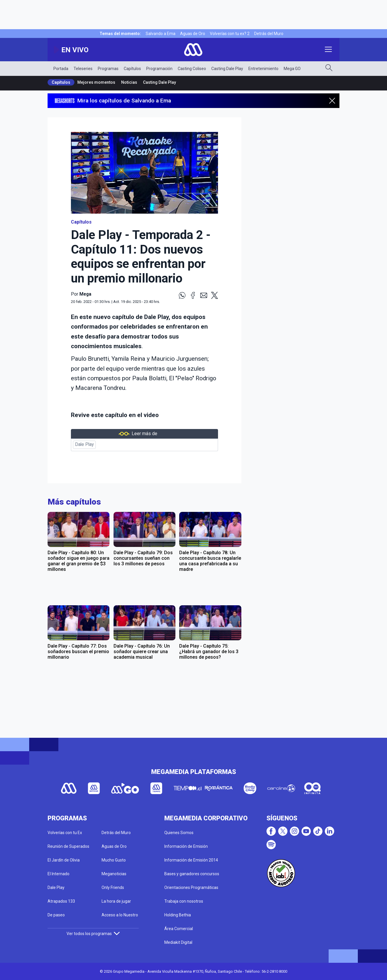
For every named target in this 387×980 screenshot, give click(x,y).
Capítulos (132, 69)
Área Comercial (179, 929)
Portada (61, 69)
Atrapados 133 (61, 901)
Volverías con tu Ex (65, 833)
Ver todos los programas (93, 934)
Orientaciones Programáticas (191, 887)
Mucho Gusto (114, 860)
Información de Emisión (186, 846)
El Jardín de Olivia (64, 860)
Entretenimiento (263, 69)
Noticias (129, 82)
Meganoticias (114, 874)
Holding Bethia (178, 915)
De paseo (56, 915)
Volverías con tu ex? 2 (230, 34)
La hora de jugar (116, 901)
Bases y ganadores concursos (192, 874)
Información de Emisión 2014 (191, 860)
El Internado (59, 874)
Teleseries (83, 69)
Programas (108, 69)
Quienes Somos (179, 833)
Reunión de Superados (68, 846)
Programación (159, 69)
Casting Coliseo (192, 69)
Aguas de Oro (193, 34)
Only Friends (113, 887)
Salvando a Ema (161, 34)
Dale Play (84, 444)
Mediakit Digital (178, 942)
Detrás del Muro (269, 34)
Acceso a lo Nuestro (120, 915)
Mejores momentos (96, 82)
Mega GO (292, 69)
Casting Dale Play (227, 69)
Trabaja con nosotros (184, 901)
